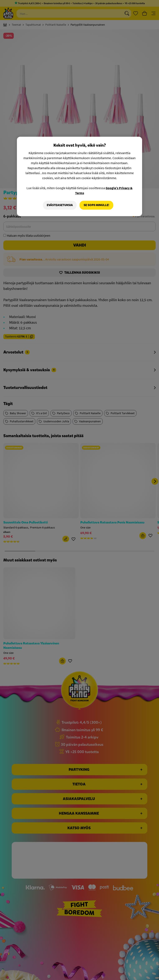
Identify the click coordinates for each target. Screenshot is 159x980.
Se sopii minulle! (96, 205)
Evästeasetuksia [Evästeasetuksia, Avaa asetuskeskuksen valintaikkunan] (60, 205)
